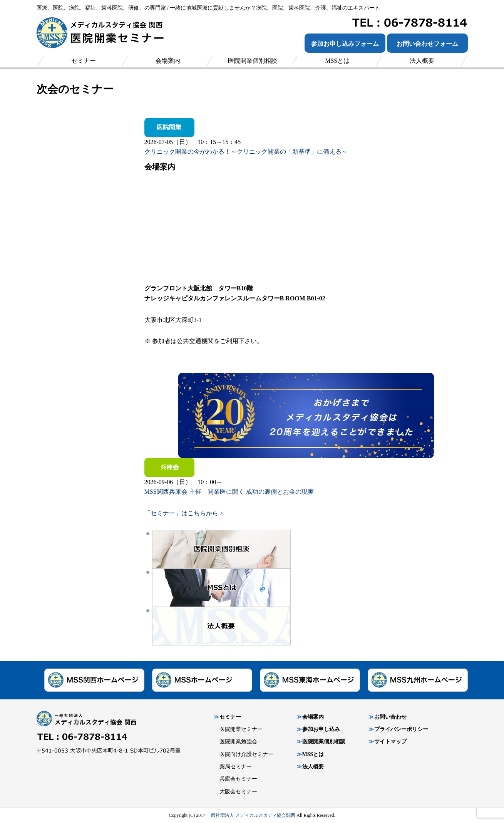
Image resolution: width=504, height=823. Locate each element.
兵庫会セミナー (238, 779)
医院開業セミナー (241, 729)
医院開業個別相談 (324, 742)
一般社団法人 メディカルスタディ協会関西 (251, 815)
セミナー (230, 717)
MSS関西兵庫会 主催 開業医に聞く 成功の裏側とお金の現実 (229, 492)
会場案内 (313, 717)
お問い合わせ (390, 717)
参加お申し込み (321, 729)
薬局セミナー (236, 767)
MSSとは (313, 754)
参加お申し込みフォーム (345, 44)
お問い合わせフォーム (427, 44)
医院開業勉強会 (238, 742)
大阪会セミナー (238, 792)
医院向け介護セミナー (246, 754)
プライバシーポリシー (401, 729)
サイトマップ (390, 742)
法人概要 (313, 767)
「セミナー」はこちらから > (184, 513)
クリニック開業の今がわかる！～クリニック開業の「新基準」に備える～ (246, 152)
